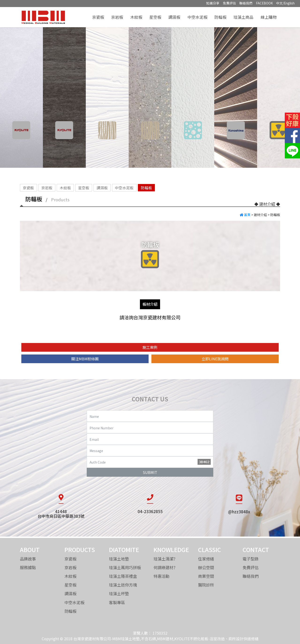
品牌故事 (28, 559)
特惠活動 (161, 576)
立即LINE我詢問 (215, 359)
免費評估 (229, 3)
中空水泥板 (197, 17)
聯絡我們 (246, 3)
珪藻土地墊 (119, 559)
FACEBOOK (264, 3)
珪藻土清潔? (165, 559)
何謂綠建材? (165, 567)
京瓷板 (98, 17)
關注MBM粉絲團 (85, 359)
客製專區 (117, 602)
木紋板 (136, 17)
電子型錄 (251, 559)
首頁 (245, 215)
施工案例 (150, 347)
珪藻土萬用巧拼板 (125, 567)
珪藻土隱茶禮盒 (123, 576)
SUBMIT (150, 472)
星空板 (155, 17)
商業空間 (206, 576)
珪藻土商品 (243, 17)
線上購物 (269, 17)
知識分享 (213, 3)
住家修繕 (206, 559)
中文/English (285, 3)
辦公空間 (206, 567)
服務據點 (28, 567)
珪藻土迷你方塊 (123, 585)
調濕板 (174, 17)
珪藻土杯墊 (119, 593)
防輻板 (220, 17)
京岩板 (117, 17)
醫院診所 (206, 585)
